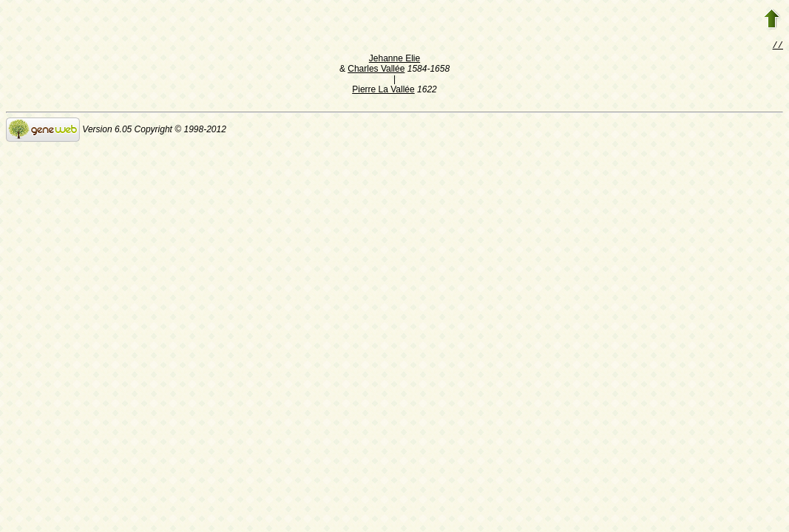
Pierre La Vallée (383, 91)
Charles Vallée (376, 70)
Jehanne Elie (394, 60)
